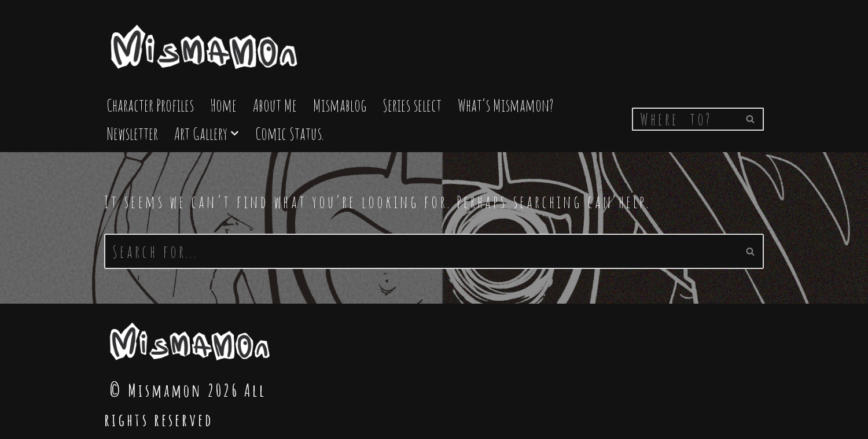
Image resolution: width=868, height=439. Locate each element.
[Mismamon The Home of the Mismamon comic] (205, 42)
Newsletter (132, 133)
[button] (235, 133)
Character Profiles (150, 105)
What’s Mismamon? (506, 105)
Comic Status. (289, 133)
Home (223, 105)
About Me (275, 105)
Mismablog (340, 105)
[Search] (685, 119)
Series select (412, 105)
